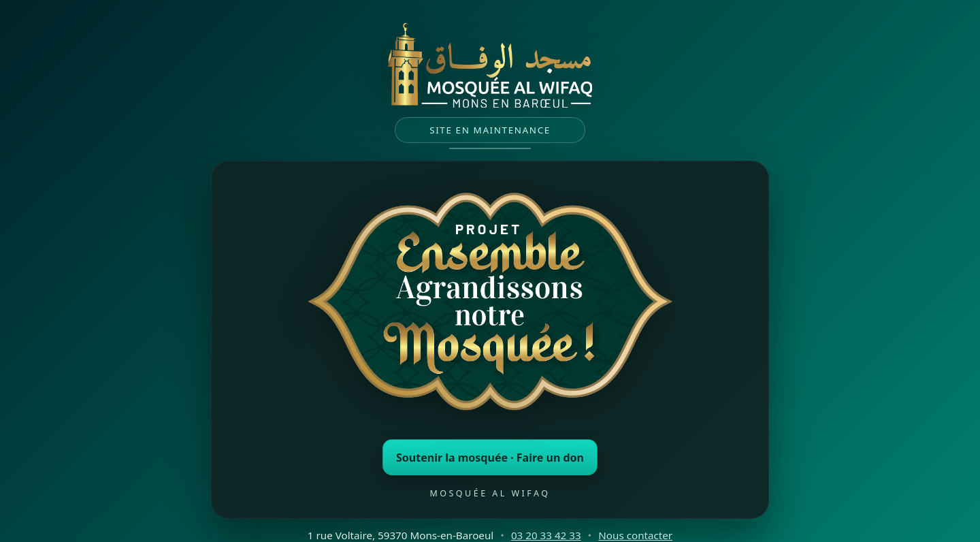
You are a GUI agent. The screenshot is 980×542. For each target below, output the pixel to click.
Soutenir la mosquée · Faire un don (490, 458)
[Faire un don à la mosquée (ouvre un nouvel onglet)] (490, 305)
